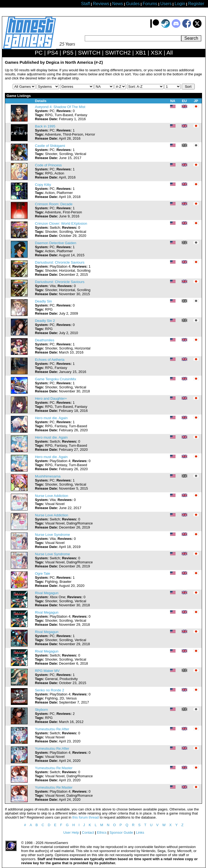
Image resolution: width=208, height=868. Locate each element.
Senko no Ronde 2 (50, 690)
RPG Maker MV (47, 671)
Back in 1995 (45, 126)
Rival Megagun (47, 593)
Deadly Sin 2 (45, 321)
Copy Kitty (43, 185)
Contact (88, 832)
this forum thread (86, 817)
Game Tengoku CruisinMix (56, 379)
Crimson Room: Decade (54, 204)
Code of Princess (48, 165)
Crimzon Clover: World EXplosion (61, 223)
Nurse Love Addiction (52, 496)
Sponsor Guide (121, 832)
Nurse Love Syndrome (52, 535)
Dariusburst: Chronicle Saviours (60, 262)
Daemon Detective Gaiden (56, 243)
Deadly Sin (43, 301)
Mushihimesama (48, 476)
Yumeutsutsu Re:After (52, 729)
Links (140, 832)
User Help (71, 832)
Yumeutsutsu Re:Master (54, 768)
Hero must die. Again (51, 418)
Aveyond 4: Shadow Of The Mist (60, 107)
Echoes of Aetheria (50, 360)
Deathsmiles (45, 340)
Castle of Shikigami (50, 146)
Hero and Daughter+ (51, 398)
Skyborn (41, 710)
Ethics (102, 832)
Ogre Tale (43, 573)
